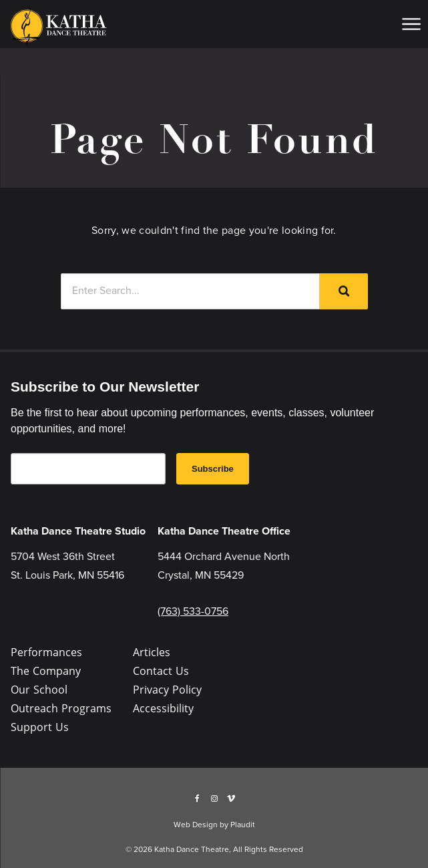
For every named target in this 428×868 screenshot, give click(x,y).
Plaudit (243, 825)
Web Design (196, 825)
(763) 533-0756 (193, 611)
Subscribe (213, 469)
